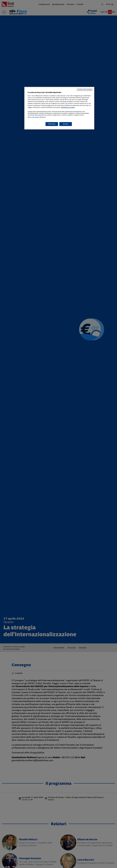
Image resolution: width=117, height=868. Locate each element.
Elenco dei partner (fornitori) (37, 117)
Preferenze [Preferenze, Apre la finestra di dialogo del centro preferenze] (52, 124)
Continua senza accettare (85, 90)
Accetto (66, 124)
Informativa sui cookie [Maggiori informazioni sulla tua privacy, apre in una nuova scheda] (68, 107)
